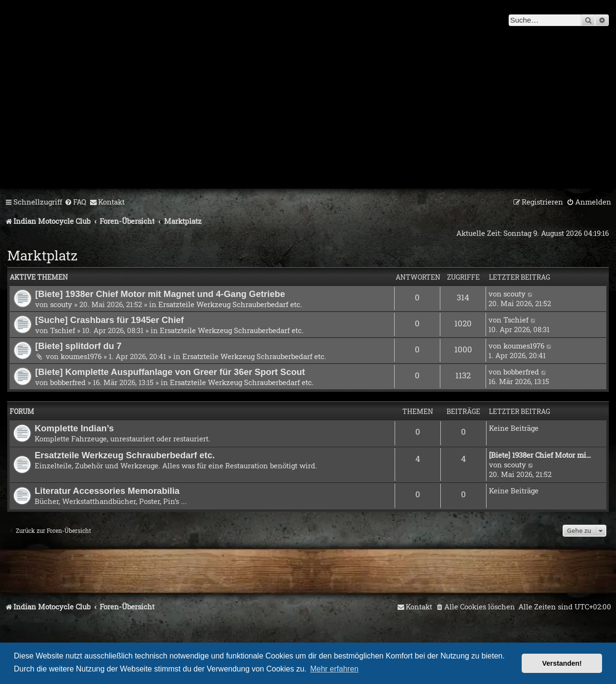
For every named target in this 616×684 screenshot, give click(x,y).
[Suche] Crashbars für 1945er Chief (109, 320)
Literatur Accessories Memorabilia (107, 491)
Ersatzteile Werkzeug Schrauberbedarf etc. (230, 304)
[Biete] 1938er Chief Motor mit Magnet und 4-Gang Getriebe (160, 294)
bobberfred (68, 382)
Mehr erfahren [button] (334, 669)
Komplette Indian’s (74, 428)
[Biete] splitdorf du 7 (78, 346)
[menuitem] (75, 202)
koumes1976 (81, 356)
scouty (61, 304)
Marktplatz (42, 255)
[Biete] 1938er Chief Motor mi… (540, 455)
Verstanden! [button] (562, 663)
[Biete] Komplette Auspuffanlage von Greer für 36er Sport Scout (170, 372)
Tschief (63, 330)
